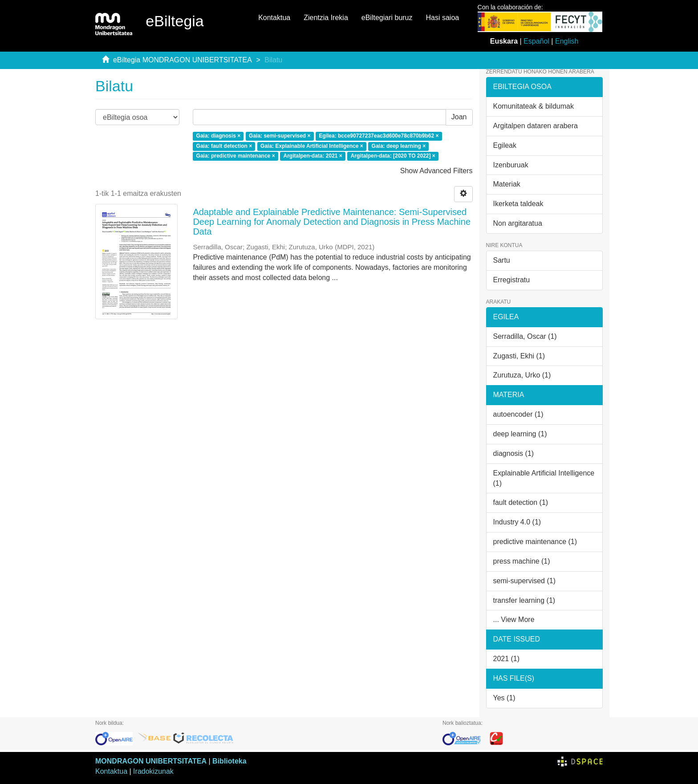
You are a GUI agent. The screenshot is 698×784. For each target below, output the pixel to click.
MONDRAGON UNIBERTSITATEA (151, 761)
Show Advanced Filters (436, 171)
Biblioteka (229, 761)
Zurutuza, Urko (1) (522, 375)
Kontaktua (274, 18)
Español (536, 41)
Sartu (502, 260)
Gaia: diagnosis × (219, 136)
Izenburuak (511, 165)
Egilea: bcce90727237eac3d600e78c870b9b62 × (379, 136)
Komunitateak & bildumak (534, 106)
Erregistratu (512, 280)
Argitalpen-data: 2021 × (312, 156)
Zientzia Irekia (326, 18)
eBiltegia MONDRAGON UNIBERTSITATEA (183, 60)
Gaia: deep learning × (399, 146)
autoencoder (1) (518, 414)
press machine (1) (522, 561)
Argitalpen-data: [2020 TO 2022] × (393, 156)
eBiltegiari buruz (387, 18)
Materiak (507, 184)
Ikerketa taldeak (518, 204)
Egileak (505, 145)
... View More (514, 619)
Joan (459, 117)
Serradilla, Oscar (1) (525, 336)
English (567, 41)
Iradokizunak (153, 771)
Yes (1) (504, 698)
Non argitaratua (518, 223)
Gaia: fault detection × (224, 146)
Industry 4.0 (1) (517, 522)
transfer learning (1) (524, 600)
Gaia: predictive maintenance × (236, 156)
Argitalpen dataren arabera (536, 126)
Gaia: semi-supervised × (280, 136)
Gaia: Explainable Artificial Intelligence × (312, 146)
